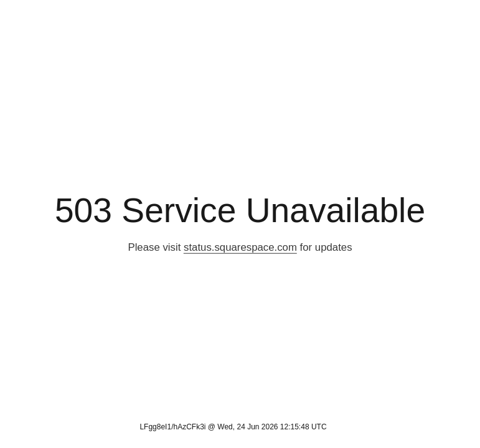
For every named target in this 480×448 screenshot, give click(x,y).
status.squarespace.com (240, 247)
